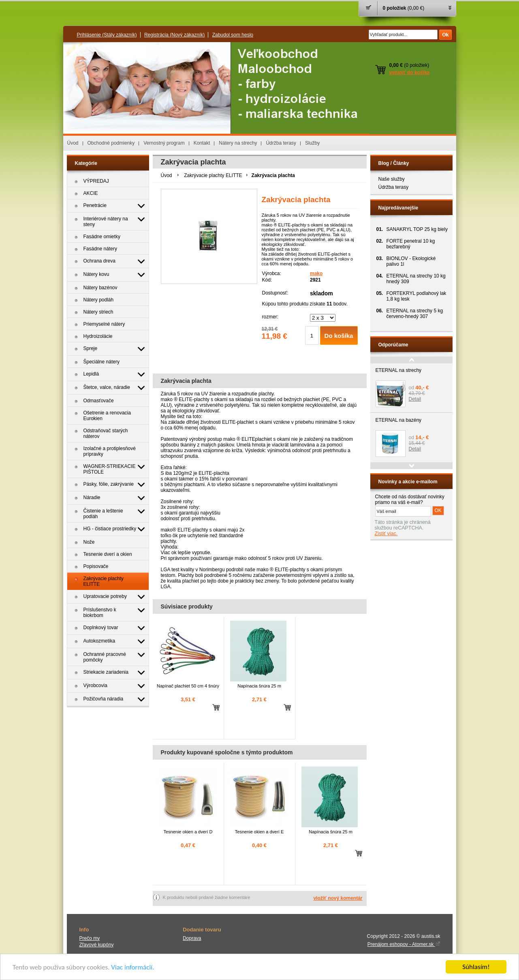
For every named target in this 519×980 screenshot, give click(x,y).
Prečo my (90, 938)
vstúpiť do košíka (410, 73)
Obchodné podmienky (111, 143)
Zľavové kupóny (97, 945)
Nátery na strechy (238, 143)
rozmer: (270, 317)
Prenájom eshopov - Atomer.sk (404, 944)
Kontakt (202, 143)
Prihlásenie (107, 35)
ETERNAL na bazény (399, 420)
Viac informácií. (132, 967)
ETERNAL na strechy (399, 370)
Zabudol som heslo (233, 35)
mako (316, 273)
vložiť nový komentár (338, 898)
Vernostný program (164, 143)
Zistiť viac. (386, 534)
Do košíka (339, 336)
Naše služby (392, 179)
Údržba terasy (281, 143)
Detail (415, 399)
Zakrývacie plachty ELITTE (213, 175)
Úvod (73, 143)
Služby (312, 143)
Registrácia (174, 35)
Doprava (192, 938)
